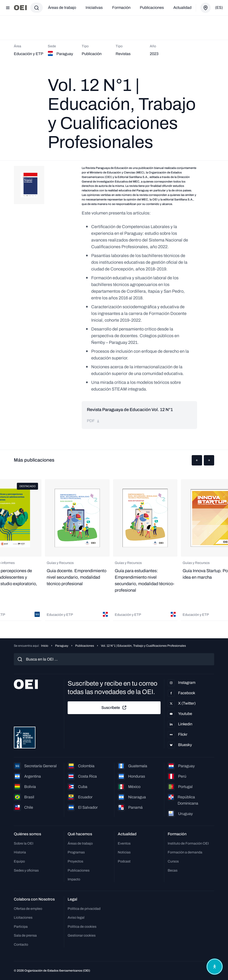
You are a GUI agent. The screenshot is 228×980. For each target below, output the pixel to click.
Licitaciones (23, 917)
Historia (20, 852)
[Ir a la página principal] (20, 8)
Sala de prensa (25, 935)
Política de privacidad (84, 909)
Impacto (74, 879)
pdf (93, 421)
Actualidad (182, 8)
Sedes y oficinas (26, 870)
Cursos (173, 861)
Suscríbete (114, 708)
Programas (76, 852)
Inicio (45, 646)
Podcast (124, 861)
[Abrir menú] (8, 8)
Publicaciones (152, 8)
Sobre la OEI (24, 843)
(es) (219, 8)
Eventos (124, 843)
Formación (121, 8)
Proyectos (75, 861)
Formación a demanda (185, 852)
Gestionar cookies (82, 935)
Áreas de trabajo (62, 8)
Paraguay (62, 646)
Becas (173, 870)
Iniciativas (94, 8)
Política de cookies (82, 927)
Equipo (19, 861)
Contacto (21, 944)
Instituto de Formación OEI (188, 843)
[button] (197, 460)
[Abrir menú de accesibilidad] (215, 967)
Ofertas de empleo (28, 909)
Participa (21, 927)
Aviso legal (76, 917)
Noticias (124, 852)
